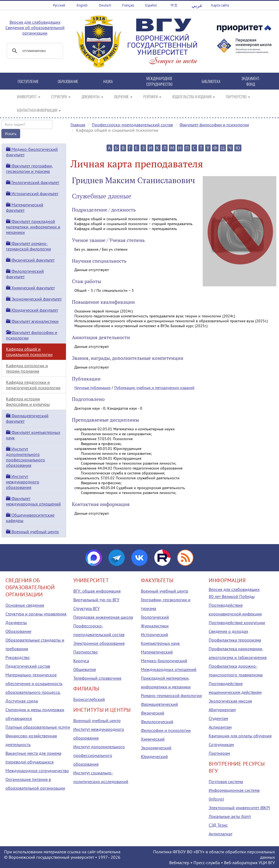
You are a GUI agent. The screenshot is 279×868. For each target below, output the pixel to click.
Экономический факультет (34, 299)
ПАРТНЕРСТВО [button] (238, 96)
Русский (59, 5)
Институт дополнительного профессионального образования (25, 457)
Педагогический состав (28, 666)
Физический (153, 713)
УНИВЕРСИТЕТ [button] (29, 96)
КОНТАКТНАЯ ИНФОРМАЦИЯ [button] (39, 110)
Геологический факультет (33, 182)
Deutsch (105, 5)
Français (128, 5)
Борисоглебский (89, 699)
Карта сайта (220, 5)
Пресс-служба (207, 863)
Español (151, 5)
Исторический (154, 634)
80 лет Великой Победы (232, 596)
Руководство (18, 657)
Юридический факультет (32, 310)
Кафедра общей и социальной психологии (29, 352)
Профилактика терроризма (235, 640)
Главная (78, 125)
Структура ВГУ (87, 608)
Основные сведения (25, 605)
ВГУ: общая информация (97, 591)
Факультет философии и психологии (214, 125)
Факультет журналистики (32, 321)
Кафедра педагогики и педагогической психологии (33, 385)
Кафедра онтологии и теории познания (27, 368)
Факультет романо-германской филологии (28, 246)
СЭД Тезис (218, 825)
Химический (153, 739)
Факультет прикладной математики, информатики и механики (33, 227)
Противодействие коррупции (237, 622)
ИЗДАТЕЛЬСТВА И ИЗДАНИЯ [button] (194, 96)
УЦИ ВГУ (267, 863)
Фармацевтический (159, 704)
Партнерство (86, 652)
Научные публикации (93, 388)
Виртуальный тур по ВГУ (96, 600)
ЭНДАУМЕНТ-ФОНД (251, 81)
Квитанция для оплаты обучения (240, 736)
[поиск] (34, 51)
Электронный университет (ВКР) (239, 808)
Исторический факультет (32, 194)
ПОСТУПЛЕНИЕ (28, 81)
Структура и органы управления (36, 614)
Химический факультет (30, 288)
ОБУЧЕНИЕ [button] (123, 96)
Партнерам (219, 753)
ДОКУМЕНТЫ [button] (92, 96)
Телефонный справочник (97, 678)
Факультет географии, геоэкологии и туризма (29, 168)
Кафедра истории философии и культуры (28, 401)
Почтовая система (226, 781)
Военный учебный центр (32, 532)
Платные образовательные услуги (38, 727)
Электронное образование (99, 643)
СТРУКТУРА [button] (61, 96)
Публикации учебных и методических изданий (154, 388)
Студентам (218, 718)
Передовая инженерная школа (103, 617)
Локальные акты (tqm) (230, 816)
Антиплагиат (221, 834)
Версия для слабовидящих (35, 22)
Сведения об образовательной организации (35, 30)
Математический (157, 652)
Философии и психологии (166, 730)
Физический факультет (30, 260)
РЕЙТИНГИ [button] (152, 96)
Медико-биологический (164, 661)
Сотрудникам (221, 744)
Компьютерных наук (160, 643)
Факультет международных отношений (33, 501)
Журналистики (155, 626)
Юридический (154, 756)
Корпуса (81, 661)
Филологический (157, 722)
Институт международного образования (23, 482)
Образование (18, 631)
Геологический (155, 617)
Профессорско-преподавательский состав (132, 125)
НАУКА (108, 81)
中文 (174, 5)
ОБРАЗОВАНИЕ (68, 81)
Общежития (85, 669)
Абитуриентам (222, 710)
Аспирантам (220, 727)
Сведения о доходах (228, 631)
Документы (16, 622)
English (82, 5)
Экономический (156, 748)
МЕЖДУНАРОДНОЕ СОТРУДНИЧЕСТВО (159, 81)
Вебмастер (179, 863)
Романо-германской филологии (171, 695)
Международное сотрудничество (37, 771)
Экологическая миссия (230, 701)
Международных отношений (169, 669)
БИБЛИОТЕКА (211, 81)
